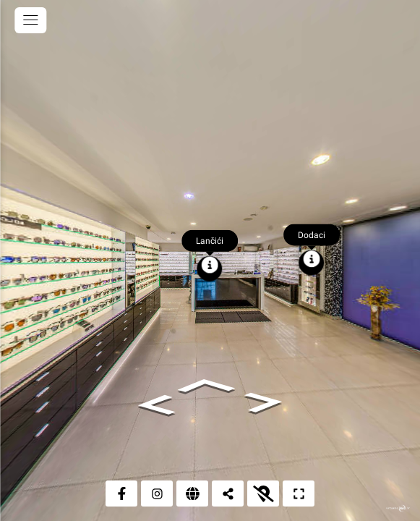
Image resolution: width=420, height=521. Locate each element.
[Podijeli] (228, 494)
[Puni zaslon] (299, 494)
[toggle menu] (30, 20)
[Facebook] (121, 494)
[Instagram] (157, 494)
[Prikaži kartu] (263, 494)
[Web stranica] (192, 494)
